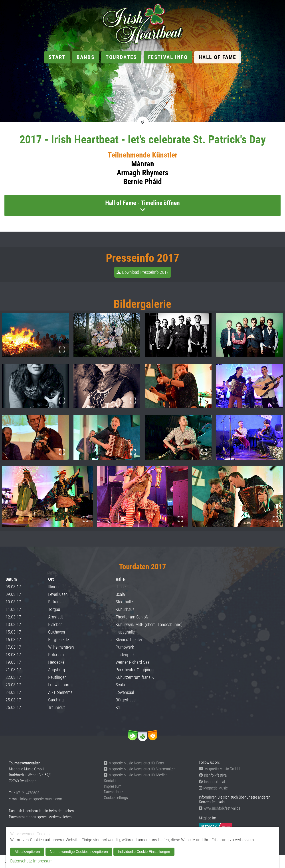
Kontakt (110, 781)
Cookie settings (116, 798)
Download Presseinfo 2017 (145, 272)
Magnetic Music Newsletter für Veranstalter (139, 769)
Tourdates (121, 57)
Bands (86, 57)
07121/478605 (28, 793)
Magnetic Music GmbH (219, 769)
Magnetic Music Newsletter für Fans (134, 763)
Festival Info (168, 57)
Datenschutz (114, 792)
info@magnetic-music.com (41, 799)
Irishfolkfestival (213, 775)
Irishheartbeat (212, 782)
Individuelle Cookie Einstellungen (144, 852)
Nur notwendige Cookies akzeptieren (79, 852)
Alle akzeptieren (27, 852)
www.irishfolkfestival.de (220, 808)
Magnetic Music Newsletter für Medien (136, 775)
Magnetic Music (213, 788)
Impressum (113, 786)
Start (57, 57)
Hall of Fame (218, 57)
